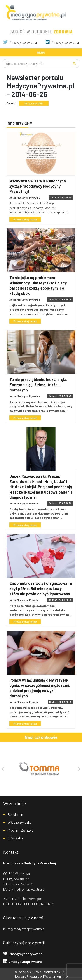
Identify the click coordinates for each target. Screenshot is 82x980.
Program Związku (21, 830)
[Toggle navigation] (41, 52)
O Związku (15, 838)
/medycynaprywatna (20, 42)
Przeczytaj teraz (25, 219)
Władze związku (20, 822)
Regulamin (15, 814)
